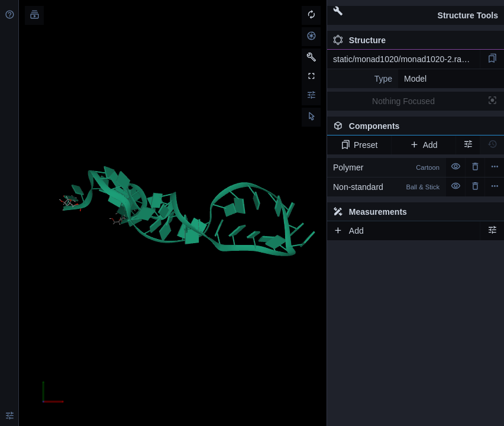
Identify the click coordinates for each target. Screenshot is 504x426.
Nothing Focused (403, 101)
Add (423, 145)
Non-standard (386, 187)
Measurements (370, 212)
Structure (359, 40)
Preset (359, 145)
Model (415, 79)
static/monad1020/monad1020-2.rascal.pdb (406, 59)
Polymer (386, 167)
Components (415, 128)
